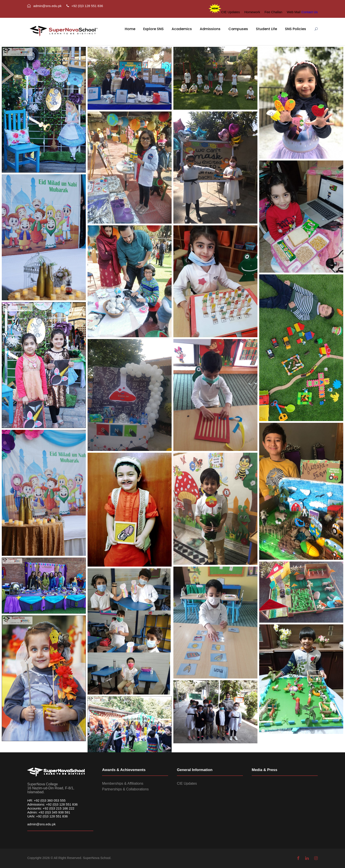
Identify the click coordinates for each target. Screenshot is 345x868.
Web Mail (294, 12)
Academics (182, 29)
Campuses (238, 29)
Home (130, 29)
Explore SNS (153, 29)
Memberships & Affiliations (123, 783)
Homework (252, 12)
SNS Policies (295, 29)
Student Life (266, 29)
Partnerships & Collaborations (125, 789)
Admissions (210, 29)
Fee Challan (273, 12)
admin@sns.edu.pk (41, 824)
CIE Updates (230, 12)
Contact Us (310, 12)
